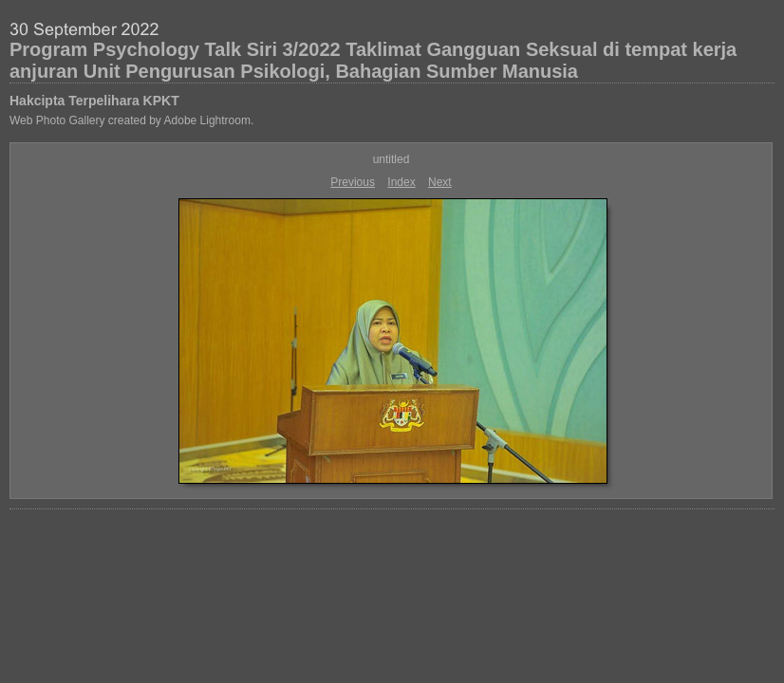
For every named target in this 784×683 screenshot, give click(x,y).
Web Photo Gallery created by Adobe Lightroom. (131, 120)
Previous (353, 182)
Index (401, 182)
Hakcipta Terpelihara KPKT (94, 101)
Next (440, 182)
